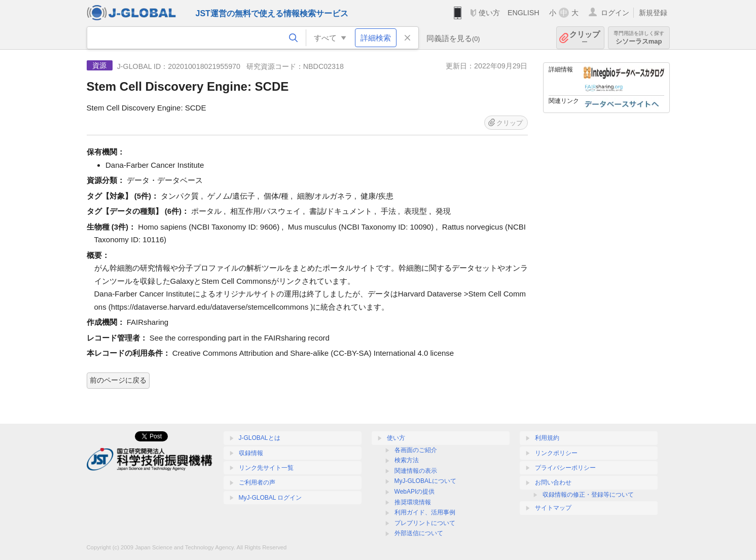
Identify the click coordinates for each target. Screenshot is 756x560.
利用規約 (547, 438)
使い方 (489, 13)
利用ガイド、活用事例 (425, 512)
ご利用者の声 (257, 482)
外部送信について (419, 533)
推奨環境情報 (413, 502)
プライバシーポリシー (565, 468)
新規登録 (653, 13)
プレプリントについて (425, 523)
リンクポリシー (556, 453)
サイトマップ (553, 508)
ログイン (615, 13)
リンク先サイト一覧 (266, 468)
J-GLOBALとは (260, 438)
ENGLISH (524, 13)
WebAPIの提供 (415, 492)
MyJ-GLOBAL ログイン (271, 498)
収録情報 (251, 453)
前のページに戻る (118, 380)
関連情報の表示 (416, 471)
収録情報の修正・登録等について (588, 495)
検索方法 (407, 460)
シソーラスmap (639, 38)
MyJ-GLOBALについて (425, 481)
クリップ (585, 38)
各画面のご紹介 (416, 450)
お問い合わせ (553, 482)
